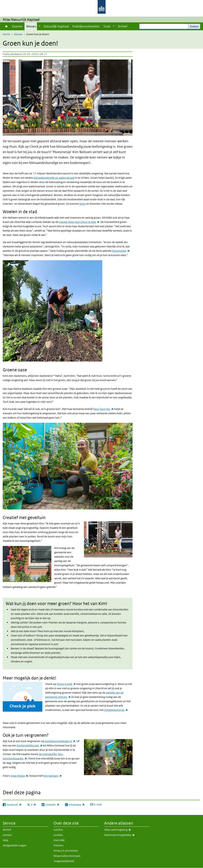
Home (6, 26)
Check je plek (66, 684)
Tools (107, 26)
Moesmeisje (121, 251)
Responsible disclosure (67, 856)
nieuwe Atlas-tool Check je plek (79, 222)
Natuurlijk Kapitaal (56, 26)
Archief (123, 26)
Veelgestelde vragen (15, 845)
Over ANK (59, 840)
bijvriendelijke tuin (30, 745)
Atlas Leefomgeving (125, 830)
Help (5, 840)
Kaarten (17, 26)
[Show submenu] (39, 26)
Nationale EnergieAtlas (127, 835)
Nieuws (31, 26)
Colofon (58, 830)
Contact (7, 835)
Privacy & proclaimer (66, 851)
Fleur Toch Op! (103, 409)
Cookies (58, 835)
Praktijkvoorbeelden (86, 26)
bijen (82, 204)
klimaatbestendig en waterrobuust (54, 178)
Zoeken (194, 26)
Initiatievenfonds (116, 710)
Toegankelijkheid (64, 861)
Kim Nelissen (52, 776)
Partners (58, 845)
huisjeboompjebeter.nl (60, 741)
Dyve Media (20, 776)
